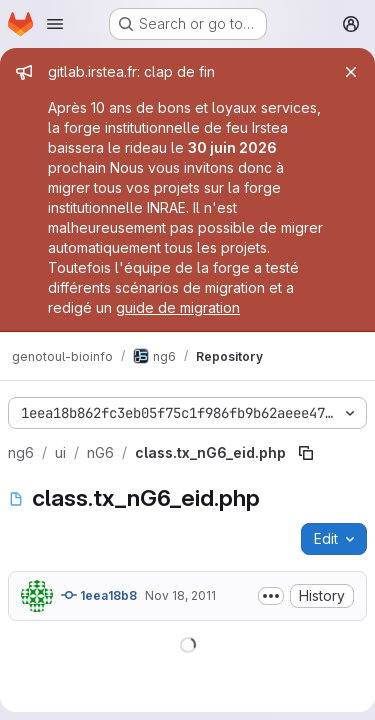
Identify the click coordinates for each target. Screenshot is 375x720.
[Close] (351, 72)
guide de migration (178, 307)
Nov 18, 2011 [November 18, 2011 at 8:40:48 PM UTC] (180, 595)
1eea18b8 (99, 595)
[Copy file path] (306, 453)
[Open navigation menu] (55, 24)
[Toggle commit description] (271, 596)
